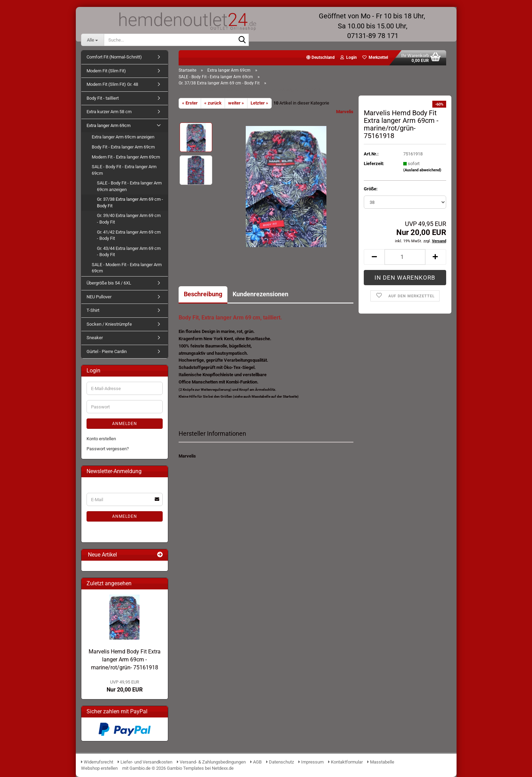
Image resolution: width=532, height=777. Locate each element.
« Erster (190, 103)
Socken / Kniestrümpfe (109, 324)
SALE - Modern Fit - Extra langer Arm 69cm (127, 268)
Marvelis (345, 112)
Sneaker (95, 338)
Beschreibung (203, 294)
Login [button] (349, 57)
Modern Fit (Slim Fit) (106, 71)
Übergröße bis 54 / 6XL (109, 283)
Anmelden (125, 424)
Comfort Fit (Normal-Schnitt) (114, 57)
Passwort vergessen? (108, 449)
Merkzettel (375, 57)
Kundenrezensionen (260, 294)
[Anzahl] (405, 257)
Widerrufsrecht (97, 762)
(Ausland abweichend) (422, 170)
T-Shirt (93, 310)
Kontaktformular (345, 762)
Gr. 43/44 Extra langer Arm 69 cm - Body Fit (129, 252)
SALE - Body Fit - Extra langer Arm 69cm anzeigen (129, 186)
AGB (256, 762)
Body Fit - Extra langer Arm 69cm (123, 147)
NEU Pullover (99, 297)
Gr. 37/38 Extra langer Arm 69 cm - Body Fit (130, 202)
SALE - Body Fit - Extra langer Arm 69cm (124, 170)
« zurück (213, 103)
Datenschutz (280, 762)
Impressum (311, 762)
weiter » (236, 103)
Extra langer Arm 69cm (109, 125)
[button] (321, 58)
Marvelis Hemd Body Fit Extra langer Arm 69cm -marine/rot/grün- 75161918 (125, 659)
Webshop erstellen (99, 768)
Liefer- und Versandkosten (145, 762)
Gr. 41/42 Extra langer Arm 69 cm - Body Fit (129, 235)
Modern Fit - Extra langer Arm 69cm (126, 157)
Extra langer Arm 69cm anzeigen (123, 137)
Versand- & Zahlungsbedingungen (212, 762)
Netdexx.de (223, 768)
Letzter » (259, 103)
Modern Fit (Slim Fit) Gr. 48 (112, 84)
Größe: (371, 189)
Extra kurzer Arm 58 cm (109, 112)
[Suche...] (92, 40)
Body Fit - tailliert (103, 98)
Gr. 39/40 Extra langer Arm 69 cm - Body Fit (129, 219)
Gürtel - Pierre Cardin (107, 351)
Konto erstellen (101, 439)
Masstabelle (381, 762)
